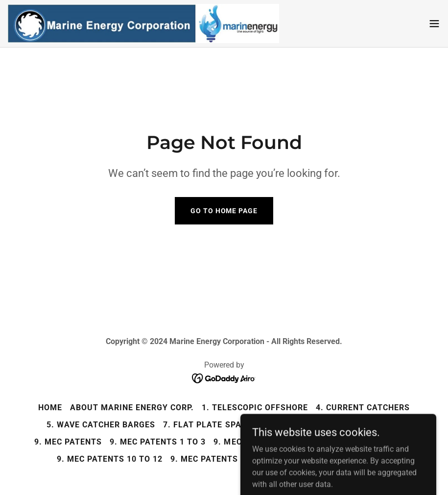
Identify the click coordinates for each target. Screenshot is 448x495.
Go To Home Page (224, 211)
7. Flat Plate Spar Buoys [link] (220, 425)
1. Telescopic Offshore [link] (255, 408)
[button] (434, 24)
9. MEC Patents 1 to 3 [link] (158, 442)
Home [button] (50, 408)
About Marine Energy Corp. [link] (132, 408)
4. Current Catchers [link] (363, 408)
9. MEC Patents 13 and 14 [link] (226, 459)
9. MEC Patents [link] (68, 442)
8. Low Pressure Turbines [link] (343, 425)
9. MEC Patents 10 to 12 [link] (110, 459)
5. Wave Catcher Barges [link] (101, 425)
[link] (143, 24)
